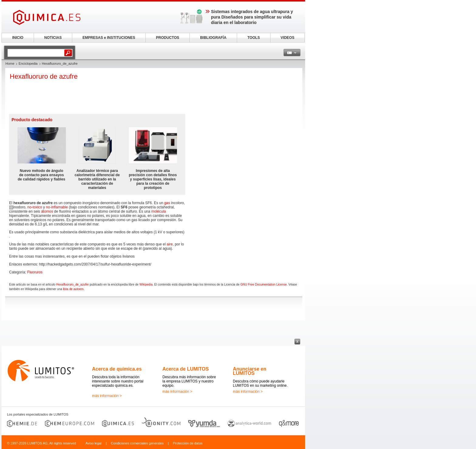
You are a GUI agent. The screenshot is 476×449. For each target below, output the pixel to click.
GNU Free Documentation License (264, 284)
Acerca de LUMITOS (186, 369)
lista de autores (73, 289)
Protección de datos (188, 443)
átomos (47, 211)
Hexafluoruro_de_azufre (72, 284)
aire (170, 244)
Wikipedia (146, 284)
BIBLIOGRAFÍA (213, 38)
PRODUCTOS (168, 38)
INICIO (18, 38)
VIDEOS (287, 38)
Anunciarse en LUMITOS (250, 371)
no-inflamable (57, 207)
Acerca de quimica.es (117, 369)
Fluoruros (35, 272)
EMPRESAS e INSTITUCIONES (109, 38)
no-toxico (35, 207)
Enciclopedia (28, 63)
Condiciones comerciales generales (137, 443)
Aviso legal (93, 443)
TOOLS (254, 38)
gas (167, 203)
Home (10, 63)
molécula (158, 211)
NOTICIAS (53, 38)
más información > (107, 396)
